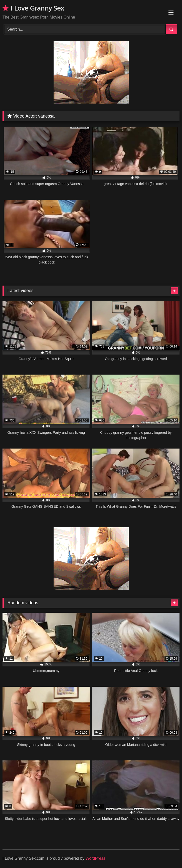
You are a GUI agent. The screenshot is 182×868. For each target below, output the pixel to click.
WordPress (96, 858)
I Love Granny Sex (33, 8)
